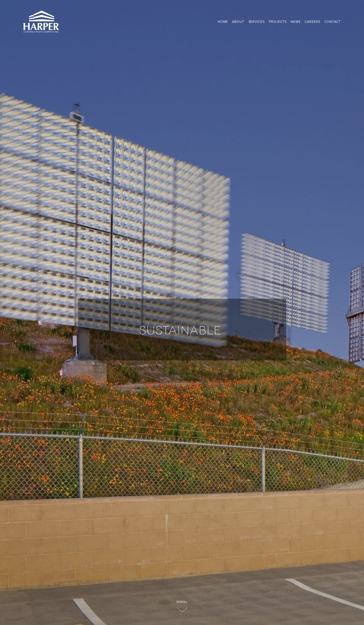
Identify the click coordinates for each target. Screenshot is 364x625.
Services (257, 22)
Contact (332, 22)
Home (223, 22)
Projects (278, 22)
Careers (312, 22)
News (296, 22)
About (238, 22)
